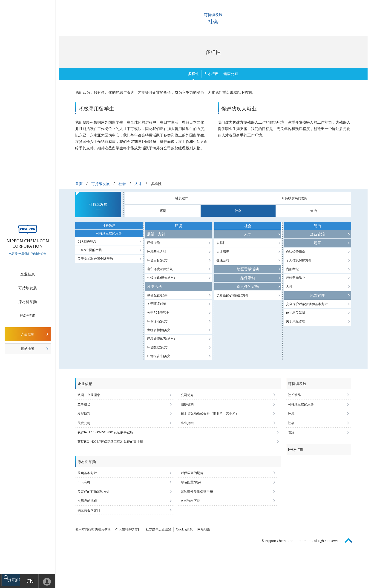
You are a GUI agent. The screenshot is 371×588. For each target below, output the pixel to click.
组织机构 (187, 404)
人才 (138, 184)
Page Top (351, 540)
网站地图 (28, 349)
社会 (122, 184)
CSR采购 (84, 482)
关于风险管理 (296, 321)
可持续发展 (28, 288)
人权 (289, 286)
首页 (79, 184)
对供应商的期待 (192, 473)
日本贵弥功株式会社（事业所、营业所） (210, 413)
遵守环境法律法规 (160, 269)
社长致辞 (182, 198)
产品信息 (28, 334)
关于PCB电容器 (158, 312)
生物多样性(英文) (159, 330)
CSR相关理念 (87, 241)
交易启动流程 (87, 501)
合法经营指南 (296, 252)
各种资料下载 (190, 501)
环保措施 (153, 243)
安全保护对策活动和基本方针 (307, 304)
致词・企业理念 (89, 395)
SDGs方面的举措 (90, 250)
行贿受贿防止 (296, 278)
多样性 (193, 74)
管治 (313, 211)
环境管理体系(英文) (161, 339)
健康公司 (231, 74)
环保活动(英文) (158, 321)
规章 (317, 243)
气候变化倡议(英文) (161, 278)
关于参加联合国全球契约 (95, 259)
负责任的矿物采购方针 (233, 295)
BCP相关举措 (296, 313)
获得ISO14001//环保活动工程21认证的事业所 (110, 442)
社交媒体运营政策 (158, 529)
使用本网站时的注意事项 (93, 529)
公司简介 (187, 395)
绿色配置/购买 (157, 295)
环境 (163, 211)
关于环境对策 (157, 304)
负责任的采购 (248, 287)
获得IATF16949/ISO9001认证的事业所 (105, 432)
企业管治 (317, 234)
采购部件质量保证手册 (197, 491)
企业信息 (28, 274)
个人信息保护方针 (299, 260)
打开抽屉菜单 (15, 580)
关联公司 (84, 423)
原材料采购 (28, 302)
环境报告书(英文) (159, 356)
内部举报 (292, 269)
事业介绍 (187, 423)
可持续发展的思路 (295, 198)
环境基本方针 (157, 251)
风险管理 (317, 295)
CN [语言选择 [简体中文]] (29, 581)
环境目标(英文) (158, 260)
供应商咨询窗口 (89, 510)
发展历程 (84, 413)
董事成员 (84, 404)
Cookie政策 (184, 529)
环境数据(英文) (158, 347)
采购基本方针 (87, 473)
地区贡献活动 (248, 269)
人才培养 (211, 74)
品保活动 (248, 278)
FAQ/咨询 (28, 316)
